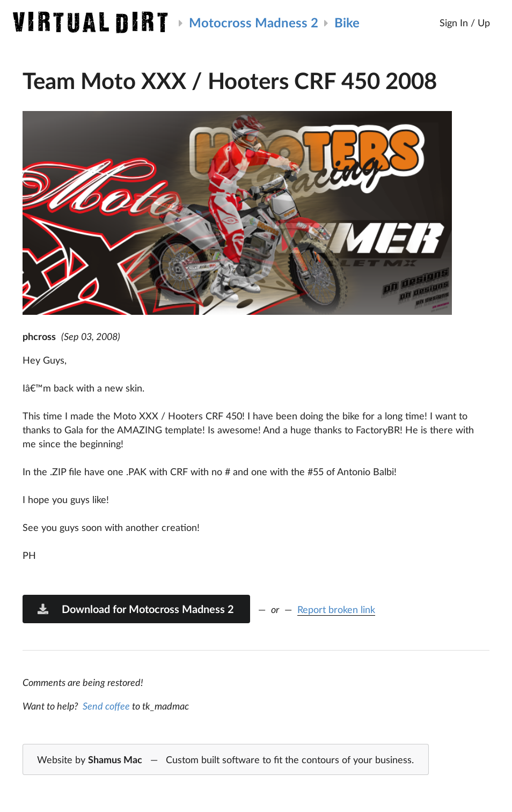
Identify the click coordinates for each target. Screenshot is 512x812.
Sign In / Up (465, 23)
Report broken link (336, 609)
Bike (347, 22)
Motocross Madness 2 (254, 22)
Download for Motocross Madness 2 (135, 609)
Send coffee (106, 706)
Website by (225, 760)
